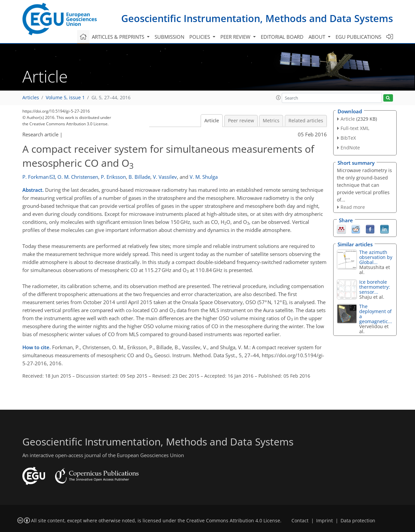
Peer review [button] (236, 37)
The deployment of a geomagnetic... (376, 314)
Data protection (358, 521)
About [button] (318, 37)
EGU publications (358, 37)
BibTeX (348, 138)
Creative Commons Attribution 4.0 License (233, 521)
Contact (300, 521)
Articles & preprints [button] (119, 37)
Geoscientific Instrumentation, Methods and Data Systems (257, 18)
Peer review (241, 121)
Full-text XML (355, 128)
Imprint (325, 521)
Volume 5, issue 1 (65, 98)
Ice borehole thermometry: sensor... (375, 287)
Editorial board (282, 37)
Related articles (306, 121)
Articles (31, 98)
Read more (353, 207)
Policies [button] (200, 37)
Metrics (271, 121)
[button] (278, 98)
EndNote (350, 148)
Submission (169, 37)
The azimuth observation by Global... (376, 257)
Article (212, 121)
